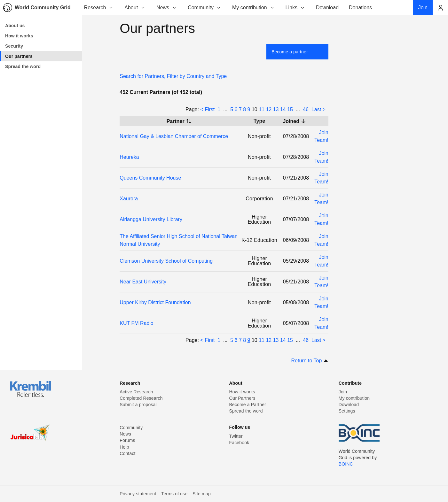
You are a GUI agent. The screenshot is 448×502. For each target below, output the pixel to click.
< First (207, 109)
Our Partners (242, 398)
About (135, 8)
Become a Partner (248, 405)
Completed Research (141, 398)
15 (290, 109)
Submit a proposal (138, 405)
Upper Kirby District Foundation (155, 302)
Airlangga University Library (151, 219)
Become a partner (290, 52)
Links (295, 8)
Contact (127, 453)
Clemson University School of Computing (166, 261)
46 (306, 109)
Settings (347, 411)
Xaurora (129, 199)
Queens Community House (150, 178)
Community (204, 8)
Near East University (143, 282)
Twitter (236, 436)
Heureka (129, 157)
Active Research (136, 392)
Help (124, 447)
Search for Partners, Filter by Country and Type (173, 76)
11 (262, 109)
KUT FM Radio (137, 323)
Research (99, 8)
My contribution (253, 8)
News (167, 8)
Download (349, 405)
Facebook (239, 443)
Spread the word (246, 411)
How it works (242, 392)
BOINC (346, 464)
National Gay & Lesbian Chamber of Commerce (174, 136)
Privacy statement (138, 494)
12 (269, 109)
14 (283, 109)
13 (276, 109)
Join (343, 392)
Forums (127, 440)
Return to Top (310, 361)
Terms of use (174, 494)
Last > (318, 109)
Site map (202, 494)
